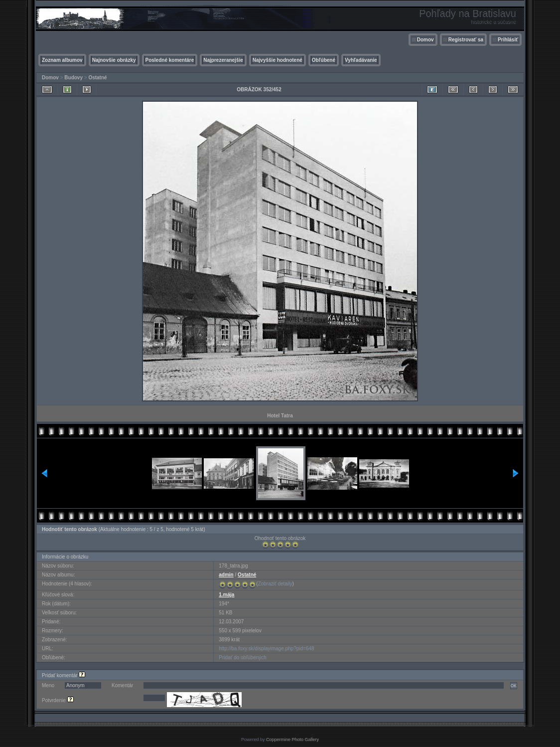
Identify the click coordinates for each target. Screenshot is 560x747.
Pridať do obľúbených (243, 657)
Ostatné (97, 78)
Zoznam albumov (62, 60)
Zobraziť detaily (275, 584)
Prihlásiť (508, 40)
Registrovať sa (466, 40)
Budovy (73, 78)
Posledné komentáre (170, 60)
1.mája (226, 595)
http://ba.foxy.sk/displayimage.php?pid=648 (266, 649)
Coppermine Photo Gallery (292, 740)
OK (514, 686)
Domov (425, 40)
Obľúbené (324, 60)
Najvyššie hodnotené (278, 60)
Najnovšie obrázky (114, 60)
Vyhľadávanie (361, 60)
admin (226, 575)
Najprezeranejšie (223, 60)
